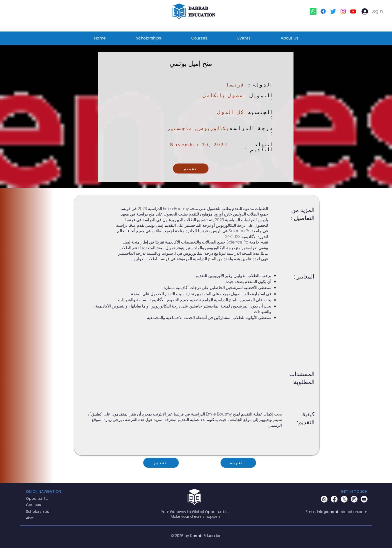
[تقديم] (191, 168)
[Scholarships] (39, 512)
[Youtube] (353, 11)
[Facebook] (323, 11)
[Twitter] (333, 11)
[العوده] (238, 463)
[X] (344, 499)
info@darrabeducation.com (342, 512)
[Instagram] (343, 11)
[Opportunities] (38, 499)
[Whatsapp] (313, 11)
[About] (32, 518)
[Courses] (39, 505)
